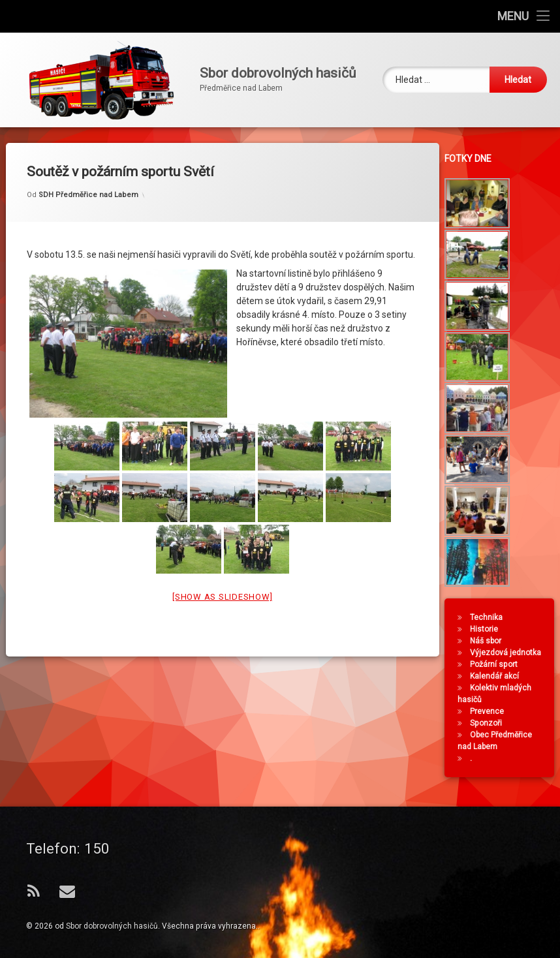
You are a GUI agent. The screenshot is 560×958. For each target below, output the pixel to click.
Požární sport (498, 664)
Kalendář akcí (498, 676)
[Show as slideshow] (222, 579)
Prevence (491, 711)
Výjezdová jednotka (509, 653)
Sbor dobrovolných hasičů (112, 926)
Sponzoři (490, 723)
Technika (490, 617)
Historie (488, 629)
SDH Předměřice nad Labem (88, 177)
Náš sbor (490, 641)
